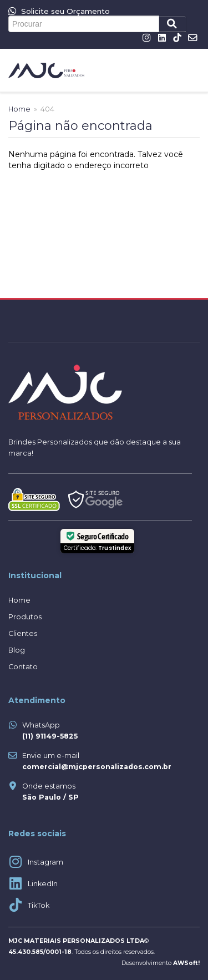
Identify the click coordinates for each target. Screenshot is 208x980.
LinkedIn (43, 884)
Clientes (23, 633)
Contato (23, 667)
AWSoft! (186, 963)
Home (19, 109)
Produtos (25, 617)
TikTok (39, 905)
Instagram (45, 862)
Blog (17, 650)
